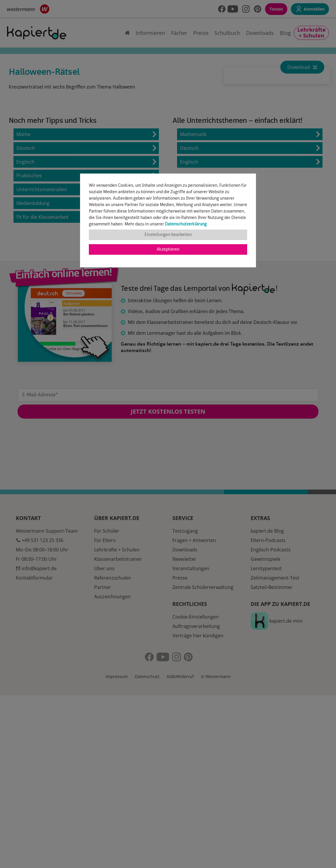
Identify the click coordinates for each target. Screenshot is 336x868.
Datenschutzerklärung (186, 224)
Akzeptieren (168, 249)
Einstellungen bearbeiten (168, 235)
